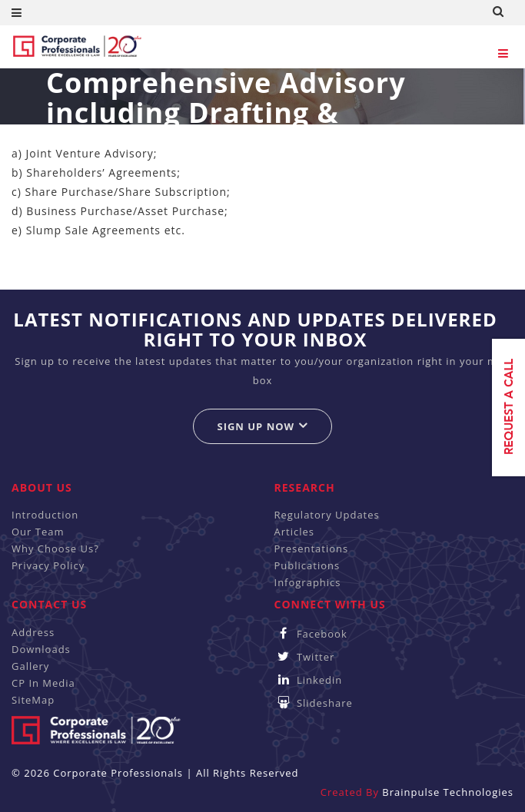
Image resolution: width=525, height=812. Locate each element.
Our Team (38, 532)
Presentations (312, 549)
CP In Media (43, 683)
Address (33, 632)
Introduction (45, 515)
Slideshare (314, 703)
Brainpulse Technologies (448, 792)
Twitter (305, 657)
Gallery (30, 666)
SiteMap (33, 700)
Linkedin (309, 680)
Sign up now (262, 426)
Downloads (41, 649)
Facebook (311, 634)
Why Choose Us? (55, 549)
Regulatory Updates (327, 515)
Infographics (308, 582)
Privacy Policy (48, 565)
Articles (294, 532)
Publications (307, 565)
